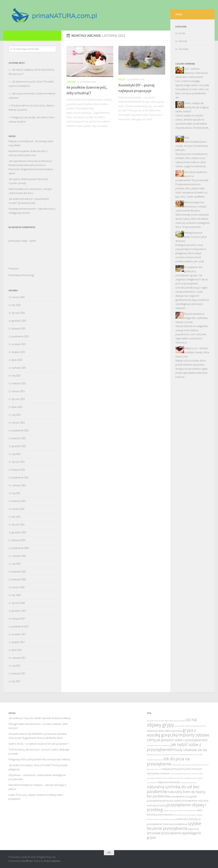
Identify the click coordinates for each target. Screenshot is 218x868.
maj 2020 (16, 564)
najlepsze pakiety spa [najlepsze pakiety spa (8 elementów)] (189, 783)
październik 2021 (20, 477)
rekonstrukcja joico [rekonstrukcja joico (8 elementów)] (170, 810)
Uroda (122, 79)
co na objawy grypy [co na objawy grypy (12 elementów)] (172, 722)
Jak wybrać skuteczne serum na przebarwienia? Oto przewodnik (192, 197)
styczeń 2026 (18, 313)
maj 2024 (16, 415)
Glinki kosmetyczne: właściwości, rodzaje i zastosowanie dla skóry (191, 228)
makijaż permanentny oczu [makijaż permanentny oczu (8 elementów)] (182, 765)
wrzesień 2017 (19, 634)
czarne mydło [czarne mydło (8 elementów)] (179, 726)
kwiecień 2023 (19, 438)
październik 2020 (20, 548)
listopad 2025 (18, 329)
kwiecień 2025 (19, 383)
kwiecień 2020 (19, 572)
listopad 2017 (18, 619)
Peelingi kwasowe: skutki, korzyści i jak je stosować (191, 258)
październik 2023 (20, 430)
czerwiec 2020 (19, 556)
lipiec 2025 (17, 360)
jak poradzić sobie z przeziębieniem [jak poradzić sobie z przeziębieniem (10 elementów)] (182, 740)
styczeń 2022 (18, 462)
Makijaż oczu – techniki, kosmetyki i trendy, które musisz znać (192, 374)
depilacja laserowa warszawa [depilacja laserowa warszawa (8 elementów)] (196, 726)
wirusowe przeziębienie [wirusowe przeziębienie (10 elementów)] (164, 833)
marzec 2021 (18, 509)
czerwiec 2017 (19, 658)
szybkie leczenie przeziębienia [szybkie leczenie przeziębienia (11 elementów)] (174, 826)
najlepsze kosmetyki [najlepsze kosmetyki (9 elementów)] (169, 782)
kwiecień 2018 (19, 579)
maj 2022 (16, 454)
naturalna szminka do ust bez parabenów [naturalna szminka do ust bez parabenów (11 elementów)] (173, 789)
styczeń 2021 (18, 524)
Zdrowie (71, 82)
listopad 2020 (18, 540)
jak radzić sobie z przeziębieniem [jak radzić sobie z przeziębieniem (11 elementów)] (174, 747)
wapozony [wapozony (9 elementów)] (193, 829)
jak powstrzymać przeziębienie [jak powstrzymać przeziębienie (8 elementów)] (158, 745)
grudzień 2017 (19, 611)
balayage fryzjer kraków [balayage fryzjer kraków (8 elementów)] (156, 721)
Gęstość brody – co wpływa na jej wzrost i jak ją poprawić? (39, 744)
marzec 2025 (18, 391)
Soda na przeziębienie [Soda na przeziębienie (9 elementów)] (175, 824)
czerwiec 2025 (19, 368)
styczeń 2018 (18, 603)
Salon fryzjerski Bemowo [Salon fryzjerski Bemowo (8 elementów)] (187, 810)
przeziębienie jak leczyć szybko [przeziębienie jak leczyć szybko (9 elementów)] (164, 801)
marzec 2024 (18, 423)
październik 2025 (20, 336)
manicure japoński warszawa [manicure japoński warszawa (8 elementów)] (181, 774)
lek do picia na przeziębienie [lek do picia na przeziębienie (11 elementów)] (168, 761)
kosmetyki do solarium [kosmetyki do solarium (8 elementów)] (170, 755)
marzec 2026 (18, 297)
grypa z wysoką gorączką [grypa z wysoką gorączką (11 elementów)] (171, 733)
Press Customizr (52, 861)
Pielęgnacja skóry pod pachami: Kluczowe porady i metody (39, 759)
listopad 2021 (18, 470)
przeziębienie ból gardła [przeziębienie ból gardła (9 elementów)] (183, 797)
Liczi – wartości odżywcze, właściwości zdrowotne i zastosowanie (192, 94)
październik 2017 (20, 626)
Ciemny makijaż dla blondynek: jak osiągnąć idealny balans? (192, 129)
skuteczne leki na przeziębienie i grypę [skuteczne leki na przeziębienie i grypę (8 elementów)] (161, 819)
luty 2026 (16, 305)
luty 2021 (16, 517)
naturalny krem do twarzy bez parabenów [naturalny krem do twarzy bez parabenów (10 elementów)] (176, 794)
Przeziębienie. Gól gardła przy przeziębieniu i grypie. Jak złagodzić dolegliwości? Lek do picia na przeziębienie (192, 297)
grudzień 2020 (19, 532)
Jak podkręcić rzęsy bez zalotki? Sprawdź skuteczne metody (40, 718)
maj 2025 (16, 376)
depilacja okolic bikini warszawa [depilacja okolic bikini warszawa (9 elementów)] (164, 731)
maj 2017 (16, 666)
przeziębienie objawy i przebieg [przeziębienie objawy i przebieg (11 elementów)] (177, 807)
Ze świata (183, 70)
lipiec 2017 (17, 650)
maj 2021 (16, 493)
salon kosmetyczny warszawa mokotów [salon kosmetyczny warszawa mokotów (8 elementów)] (188, 815)
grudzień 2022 (19, 446)
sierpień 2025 (18, 352)
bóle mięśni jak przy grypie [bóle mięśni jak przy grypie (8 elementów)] (175, 721)
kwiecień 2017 (19, 673)
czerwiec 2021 (19, 485)
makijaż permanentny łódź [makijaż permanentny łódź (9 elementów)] (176, 769)
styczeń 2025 (18, 399)
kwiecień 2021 (19, 501)
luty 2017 (16, 681)
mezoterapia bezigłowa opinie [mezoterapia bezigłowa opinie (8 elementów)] (185, 778)
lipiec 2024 (17, 407)
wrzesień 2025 (19, 344)
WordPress (27, 861)
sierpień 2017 (18, 642)
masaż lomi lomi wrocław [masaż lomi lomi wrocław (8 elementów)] (165, 778)
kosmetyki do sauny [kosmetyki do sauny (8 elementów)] (154, 755)
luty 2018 (16, 595)
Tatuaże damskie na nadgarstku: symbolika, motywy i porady (192, 339)
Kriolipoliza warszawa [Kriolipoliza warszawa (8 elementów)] (187, 755)
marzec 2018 (18, 587)
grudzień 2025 (19, 321)
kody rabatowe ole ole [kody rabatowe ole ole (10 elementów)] (191, 750)
